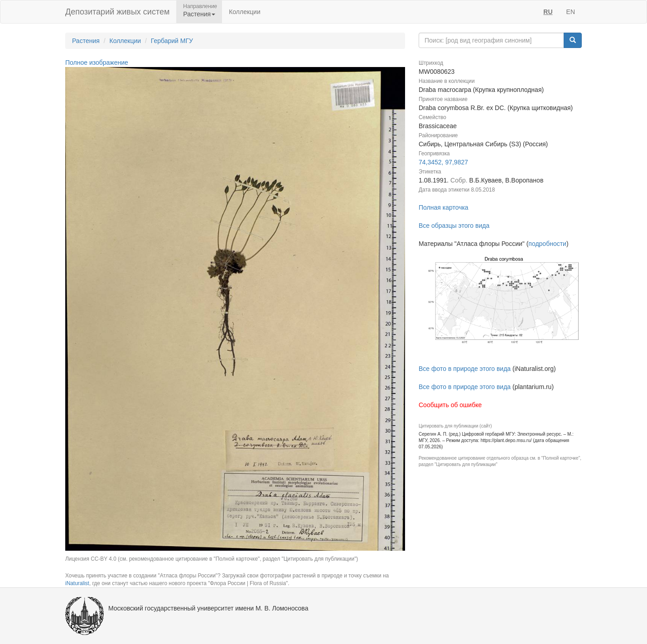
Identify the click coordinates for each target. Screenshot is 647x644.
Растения (86, 41)
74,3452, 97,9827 (443, 162)
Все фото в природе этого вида (465, 369)
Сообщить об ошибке (450, 405)
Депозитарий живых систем (117, 12)
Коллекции (245, 12)
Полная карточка (444, 207)
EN (571, 12)
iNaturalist (77, 583)
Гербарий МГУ (172, 41)
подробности (547, 244)
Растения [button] (199, 14)
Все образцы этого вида (454, 226)
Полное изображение (97, 62)
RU (548, 12)
